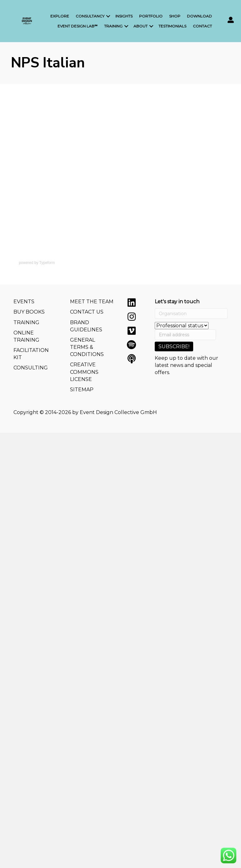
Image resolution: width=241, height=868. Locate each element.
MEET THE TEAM (92, 302)
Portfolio (151, 16)
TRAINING (26, 322)
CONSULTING (31, 368)
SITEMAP (82, 390)
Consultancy (90, 16)
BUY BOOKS (29, 312)
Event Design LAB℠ (78, 26)
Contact (202, 26)
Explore (60, 16)
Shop (175, 16)
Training (113, 26)
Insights (124, 16)
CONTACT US (87, 312)
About (141, 26)
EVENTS (24, 302)
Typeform (47, 263)
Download (199, 16)
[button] (132, 303)
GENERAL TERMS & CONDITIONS (87, 347)
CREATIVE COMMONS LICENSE (84, 372)
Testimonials (172, 26)
